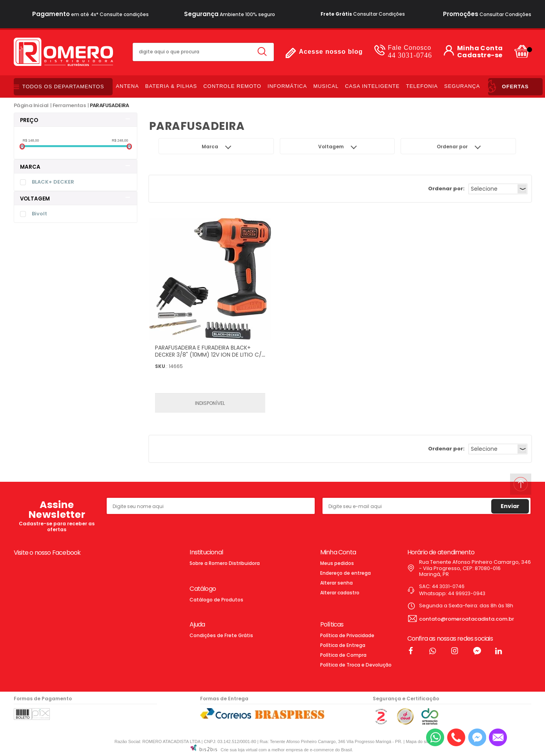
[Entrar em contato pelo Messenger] (477, 737)
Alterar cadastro (340, 593)
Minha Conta (480, 48)
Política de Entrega (343, 645)
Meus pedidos (337, 563)
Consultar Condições (363, 14)
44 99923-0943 (467, 593)
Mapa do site (418, 741)
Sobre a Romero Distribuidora (225, 563)
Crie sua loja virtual (239, 750)
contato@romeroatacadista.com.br (467, 619)
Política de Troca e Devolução (356, 665)
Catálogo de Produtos (216, 600)
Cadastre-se (480, 55)
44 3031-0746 (410, 52)
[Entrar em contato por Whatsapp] (435, 737)
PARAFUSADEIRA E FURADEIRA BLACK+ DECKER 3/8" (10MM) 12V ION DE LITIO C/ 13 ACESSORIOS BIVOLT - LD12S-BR (208, 355)
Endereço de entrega (345, 573)
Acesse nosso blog (331, 52)
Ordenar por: (446, 189)
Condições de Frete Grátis (221, 635)
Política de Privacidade (347, 635)
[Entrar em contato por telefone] (456, 737)
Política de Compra (343, 655)
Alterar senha (336, 583)
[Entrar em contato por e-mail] (498, 737)
